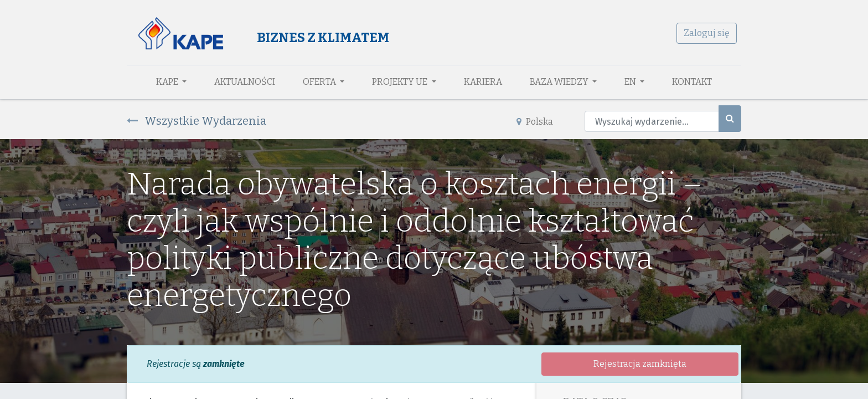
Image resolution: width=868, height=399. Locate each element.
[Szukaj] (730, 119)
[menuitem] (245, 82)
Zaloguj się (707, 33)
